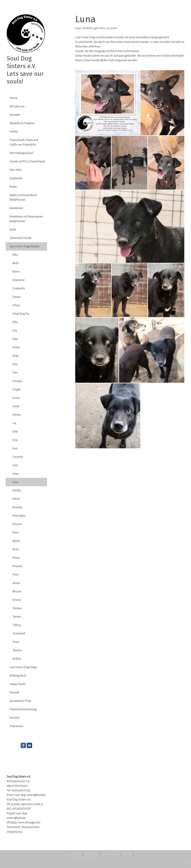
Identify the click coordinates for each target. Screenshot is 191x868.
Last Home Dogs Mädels (24, 246)
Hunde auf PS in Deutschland (27, 161)
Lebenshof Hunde (20, 238)
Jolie (15, 432)
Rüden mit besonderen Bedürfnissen (23, 197)
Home (13, 98)
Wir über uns (17, 106)
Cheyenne (19, 280)
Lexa (15, 465)
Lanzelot (18, 457)
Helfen (14, 132)
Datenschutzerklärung (23, 709)
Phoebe (17, 566)
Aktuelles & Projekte (22, 123)
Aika (15, 255)
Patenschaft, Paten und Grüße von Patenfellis (24, 142)
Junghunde (16, 178)
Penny (16, 558)
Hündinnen (16, 208)
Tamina (17, 608)
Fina (15, 364)
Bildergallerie (18, 676)
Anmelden (185, 862)
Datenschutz (91, 854)
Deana (17, 297)
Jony (15, 440)
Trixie (16, 642)
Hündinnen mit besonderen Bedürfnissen (26, 219)
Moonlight (19, 516)
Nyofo (16, 541)
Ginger (17, 389)
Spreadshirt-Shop (20, 701)
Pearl (16, 549)
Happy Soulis (18, 684)
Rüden (13, 187)
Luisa (16, 474)
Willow (17, 659)
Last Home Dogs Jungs (23, 667)
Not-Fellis (16, 170)
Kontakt (14, 718)
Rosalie (17, 591)
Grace (16, 398)
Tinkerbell (19, 633)
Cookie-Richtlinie (111, 854)
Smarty (17, 600)
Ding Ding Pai (21, 314)
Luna (15, 482)
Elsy (15, 331)
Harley (17, 415)
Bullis (13, 230)
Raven (16, 583)
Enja (15, 339)
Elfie (15, 322)
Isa (14, 423)
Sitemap (127, 854)
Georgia (17, 381)
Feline (16, 347)
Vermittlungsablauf (21, 153)
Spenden (15, 115)
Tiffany (17, 625)
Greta (16, 406)
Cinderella (19, 288)
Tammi (17, 617)
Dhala (16, 305)
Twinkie (17, 650)
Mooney (17, 507)
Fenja (16, 356)
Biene (16, 272)
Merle (16, 499)
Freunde (14, 692)
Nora (16, 533)
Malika (17, 490)
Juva (15, 448)
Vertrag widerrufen (82, 858)
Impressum (16, 726)
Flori (15, 373)
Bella (16, 263)
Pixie (16, 575)
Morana (17, 524)
